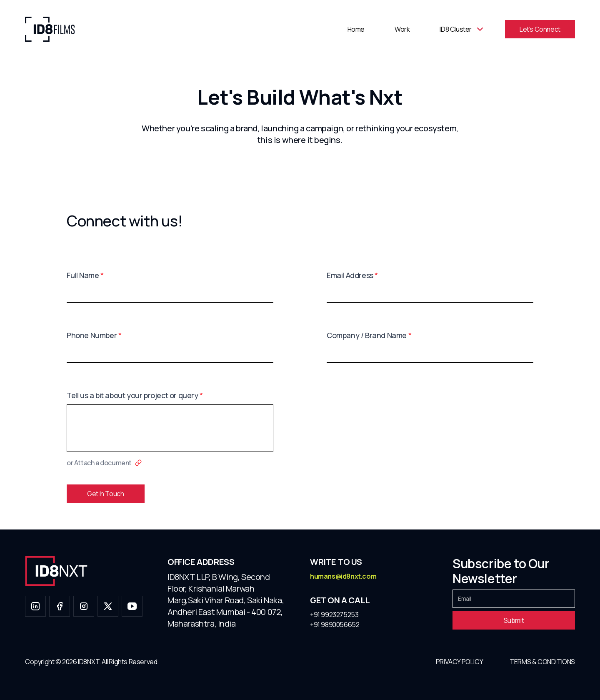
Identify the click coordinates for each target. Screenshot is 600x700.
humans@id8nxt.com (343, 576)
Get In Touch (105, 494)
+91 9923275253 (334, 615)
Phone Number (94, 335)
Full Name (85, 275)
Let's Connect (540, 29)
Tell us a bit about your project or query (135, 395)
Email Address (352, 275)
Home (356, 29)
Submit (514, 620)
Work (402, 29)
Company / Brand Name (369, 335)
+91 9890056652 (335, 625)
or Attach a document (104, 463)
